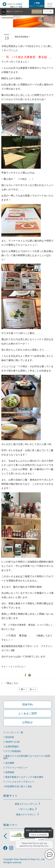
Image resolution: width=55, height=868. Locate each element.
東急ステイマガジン (26, 815)
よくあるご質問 (27, 713)
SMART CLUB (12, 742)
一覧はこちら (12, 683)
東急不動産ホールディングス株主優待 (24, 777)
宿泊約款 (10, 737)
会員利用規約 (12, 747)
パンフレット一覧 (14, 733)
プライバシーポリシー (16, 768)
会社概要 (10, 763)
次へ (33, 689)
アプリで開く (48, 11)
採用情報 (10, 772)
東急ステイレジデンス (26, 804)
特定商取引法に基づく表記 (19, 787)
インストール (37, 11)
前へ (22, 689)
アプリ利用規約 (13, 751)
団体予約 (27, 705)
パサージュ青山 (26, 809)
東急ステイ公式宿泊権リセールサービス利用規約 (27, 757)
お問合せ (27, 722)
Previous (5, 836)
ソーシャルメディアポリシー (20, 782)
